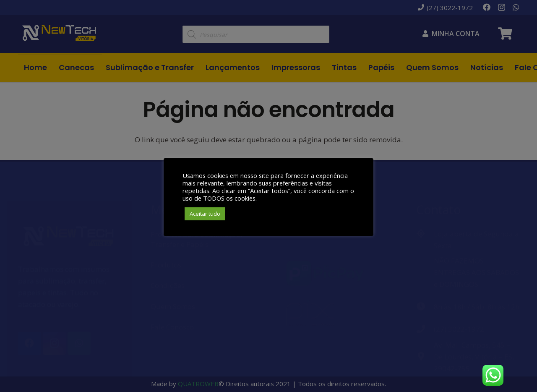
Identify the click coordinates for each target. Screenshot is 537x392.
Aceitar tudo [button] (205, 214)
